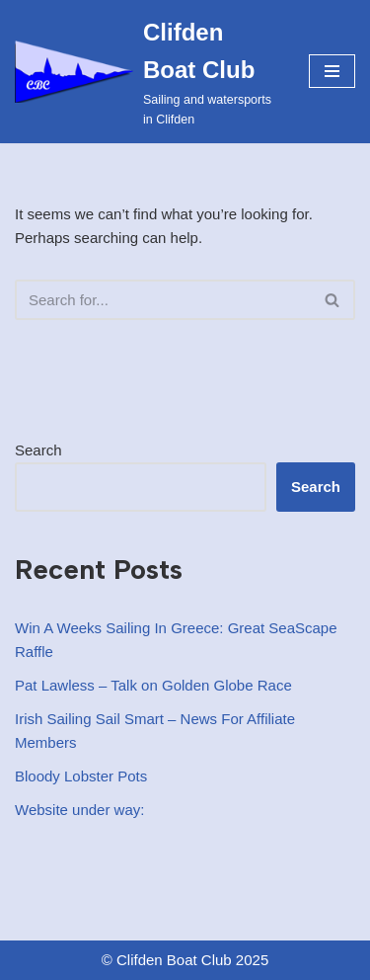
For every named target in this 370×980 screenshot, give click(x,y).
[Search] (163, 300)
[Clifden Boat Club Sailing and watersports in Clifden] (147, 72)
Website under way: (79, 810)
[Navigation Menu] (332, 71)
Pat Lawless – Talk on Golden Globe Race (153, 685)
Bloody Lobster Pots (81, 776)
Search (38, 450)
